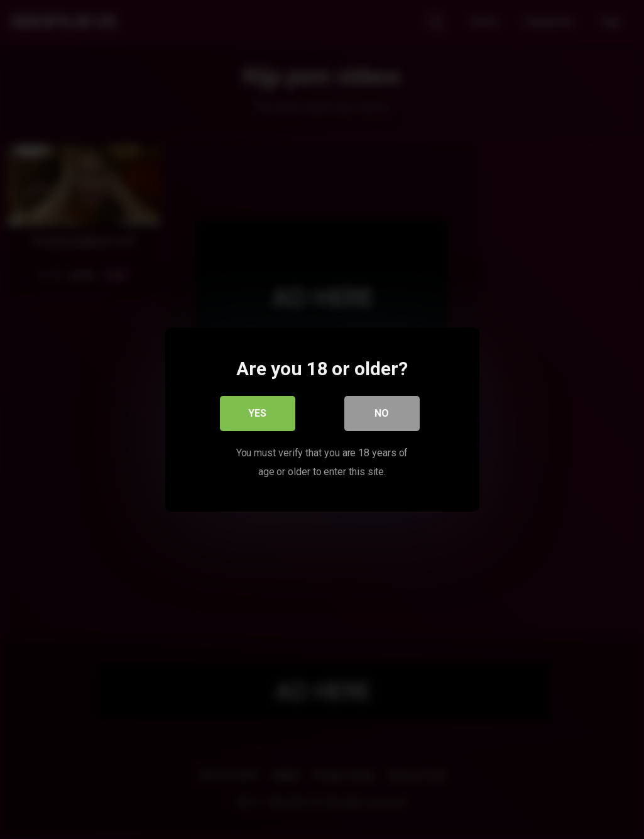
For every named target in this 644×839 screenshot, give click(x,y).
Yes (257, 413)
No (382, 413)
